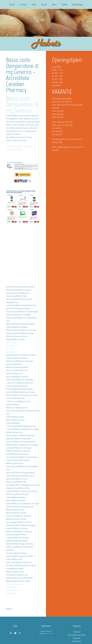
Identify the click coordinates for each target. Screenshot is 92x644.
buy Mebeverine (12, 587)
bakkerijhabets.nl (12, 343)
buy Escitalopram (12, 352)
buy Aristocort (11, 593)
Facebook (77, 632)
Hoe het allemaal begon (77, 635)
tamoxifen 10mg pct (13, 590)
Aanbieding (77, 641)
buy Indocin (10, 349)
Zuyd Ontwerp (49, 634)
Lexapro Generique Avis (15, 584)
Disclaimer (77, 638)
